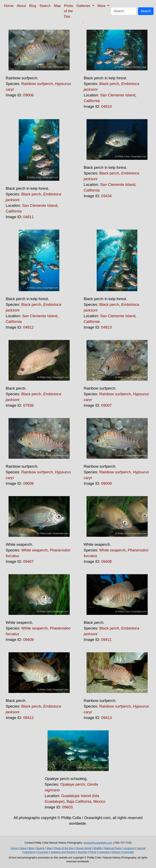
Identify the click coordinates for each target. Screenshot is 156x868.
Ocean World (83, 848)
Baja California (79, 801)
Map (57, 6)
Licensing (104, 852)
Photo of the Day (69, 11)
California (92, 101)
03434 (106, 196)
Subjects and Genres (63, 852)
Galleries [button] (84, 6)
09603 (67, 807)
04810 (106, 106)
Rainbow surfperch (37, 84)
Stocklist (82, 852)
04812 (28, 327)
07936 (28, 405)
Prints (93, 852)
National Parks (113, 848)
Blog (33, 6)
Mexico (99, 801)
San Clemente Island (118, 95)
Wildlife (97, 848)
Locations (129, 848)
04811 (28, 217)
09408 (106, 561)
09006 (28, 95)
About (21, 6)
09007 (106, 405)
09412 (28, 718)
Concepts (43, 852)
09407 (28, 561)
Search (45, 6)
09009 (106, 483)
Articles (116, 852)
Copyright (128, 852)
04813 (106, 327)
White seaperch (35, 550)
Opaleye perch (73, 784)
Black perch (109, 84)
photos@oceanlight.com (98, 843)
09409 (28, 640)
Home (9, 6)
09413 (106, 718)
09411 (106, 640)
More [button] (102, 6)
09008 (28, 483)
